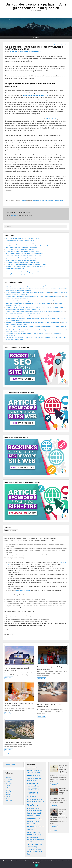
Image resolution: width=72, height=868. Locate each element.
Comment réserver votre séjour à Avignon (18, 742)
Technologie (9, 800)
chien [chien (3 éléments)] (30, 775)
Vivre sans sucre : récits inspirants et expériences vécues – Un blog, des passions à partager (30, 337)
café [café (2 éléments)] (29, 773)
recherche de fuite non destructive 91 (42, 200)
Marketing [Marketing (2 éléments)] (37, 824)
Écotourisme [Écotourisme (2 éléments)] (31, 852)
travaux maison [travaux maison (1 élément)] (40, 847)
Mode (7, 793)
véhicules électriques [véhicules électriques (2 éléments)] (34, 849)
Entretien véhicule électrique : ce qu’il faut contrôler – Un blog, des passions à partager (28, 292)
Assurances (9, 776)
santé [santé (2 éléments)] (29, 842)
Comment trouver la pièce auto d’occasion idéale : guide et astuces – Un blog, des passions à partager (32, 285)
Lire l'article (54, 785)
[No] (70, 863)
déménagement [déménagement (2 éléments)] (33, 799)
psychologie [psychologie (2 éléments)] (38, 835)
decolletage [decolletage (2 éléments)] (31, 786)
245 (55, 831)
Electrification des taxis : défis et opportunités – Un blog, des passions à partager (26, 330)
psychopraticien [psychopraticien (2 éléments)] (33, 837)
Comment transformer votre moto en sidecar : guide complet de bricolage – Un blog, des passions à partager (34, 315)
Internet (8, 785)
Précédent (56, 45)
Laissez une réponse (35, 52)
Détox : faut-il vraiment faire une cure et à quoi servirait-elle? (21, 248)
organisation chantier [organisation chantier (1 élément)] (37, 830)
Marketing (8, 791)
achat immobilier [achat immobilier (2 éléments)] (33, 768)
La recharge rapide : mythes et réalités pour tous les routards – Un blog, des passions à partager (30, 300)
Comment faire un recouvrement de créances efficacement (21, 259)
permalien (14, 202)
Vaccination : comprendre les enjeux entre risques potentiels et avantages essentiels (27, 270)
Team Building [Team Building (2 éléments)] (32, 847)
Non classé (9, 795)
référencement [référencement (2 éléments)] (32, 840)
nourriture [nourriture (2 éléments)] (31, 827)
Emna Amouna (24, 52)
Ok (36, 865)
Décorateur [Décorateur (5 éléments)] (33, 789)
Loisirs (8, 787)
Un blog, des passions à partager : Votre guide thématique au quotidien (36, 6)
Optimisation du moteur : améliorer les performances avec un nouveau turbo (25, 287)
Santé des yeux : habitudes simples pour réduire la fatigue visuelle (23, 238)
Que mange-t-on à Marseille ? (16, 321)
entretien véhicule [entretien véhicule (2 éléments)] (33, 802)
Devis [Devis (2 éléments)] (37, 786)
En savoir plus (9, 678)
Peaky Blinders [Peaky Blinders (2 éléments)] (32, 832)
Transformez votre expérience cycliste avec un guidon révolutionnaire (24, 263)
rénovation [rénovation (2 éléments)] (41, 840)
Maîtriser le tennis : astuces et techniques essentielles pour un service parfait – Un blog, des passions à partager (35, 311)
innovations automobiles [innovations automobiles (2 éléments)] (35, 811)
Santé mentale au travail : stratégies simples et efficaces (20, 250)
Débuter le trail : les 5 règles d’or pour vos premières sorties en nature (24, 255)
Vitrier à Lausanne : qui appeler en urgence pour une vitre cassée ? (23, 251)
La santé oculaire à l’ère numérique (15, 268)
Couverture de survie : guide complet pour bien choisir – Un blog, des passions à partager (29, 326)
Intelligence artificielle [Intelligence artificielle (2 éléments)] (34, 813)
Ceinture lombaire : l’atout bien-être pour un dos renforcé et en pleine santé (25, 253)
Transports (9, 802)
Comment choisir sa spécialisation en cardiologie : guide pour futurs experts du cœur (27, 272)
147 (9, 754)
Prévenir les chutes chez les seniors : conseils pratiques (20, 240)
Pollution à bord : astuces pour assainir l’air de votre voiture (21, 261)
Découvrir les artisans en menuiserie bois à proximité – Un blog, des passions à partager (28, 304)
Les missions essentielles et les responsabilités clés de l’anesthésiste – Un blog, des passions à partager (33, 322)
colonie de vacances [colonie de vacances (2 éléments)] (34, 778)
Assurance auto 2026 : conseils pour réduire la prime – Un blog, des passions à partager (28, 307)
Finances (8, 781)
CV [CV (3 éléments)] (37, 783)
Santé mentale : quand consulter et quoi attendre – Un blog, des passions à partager (27, 334)
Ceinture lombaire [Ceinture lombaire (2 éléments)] (36, 773)
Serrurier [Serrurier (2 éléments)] (30, 844)
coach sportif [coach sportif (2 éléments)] (36, 776)
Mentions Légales (10, 765)
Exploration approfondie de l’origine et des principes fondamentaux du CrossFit (26, 264)
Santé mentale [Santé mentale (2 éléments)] (36, 842)
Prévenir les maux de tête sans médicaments (17, 242)
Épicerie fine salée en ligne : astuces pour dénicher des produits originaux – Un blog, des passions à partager (34, 296)
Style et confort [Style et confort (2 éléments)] (38, 844)
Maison (24, 200)
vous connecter (15, 216)
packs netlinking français (23, 590)
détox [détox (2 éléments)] (40, 799)
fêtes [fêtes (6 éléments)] (30, 805)
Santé (7, 798)
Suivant (64, 45)
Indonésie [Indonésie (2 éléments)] (38, 808)
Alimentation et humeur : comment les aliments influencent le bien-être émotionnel (27, 246)
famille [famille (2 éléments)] (41, 802)
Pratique (8, 796)
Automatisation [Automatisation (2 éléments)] (32, 770)
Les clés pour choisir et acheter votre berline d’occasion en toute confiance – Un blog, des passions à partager (34, 289)
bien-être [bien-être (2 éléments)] (40, 770)
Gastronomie (9, 783)
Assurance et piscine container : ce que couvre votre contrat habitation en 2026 (26, 266)
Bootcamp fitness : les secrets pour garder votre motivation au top (23, 274)
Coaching (8, 778)
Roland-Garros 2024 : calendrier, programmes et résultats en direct (23, 313)
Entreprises (9, 780)
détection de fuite (51, 119)
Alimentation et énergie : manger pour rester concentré (20, 244)
